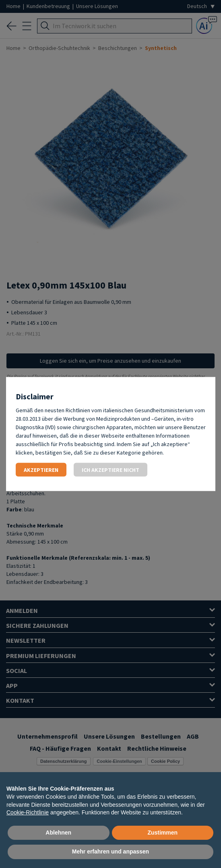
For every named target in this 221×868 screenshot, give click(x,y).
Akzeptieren (41, 470)
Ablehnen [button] (58, 833)
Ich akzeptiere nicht (110, 470)
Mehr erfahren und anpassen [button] (110, 851)
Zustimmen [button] (162, 833)
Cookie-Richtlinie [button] (28, 812)
